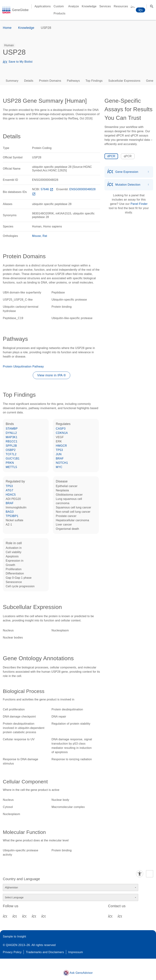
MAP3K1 (12, 437)
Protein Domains (50, 81)
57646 (47, 189)
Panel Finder (139, 204)
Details (29, 81)
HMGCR (61, 446)
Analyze (74, 6)
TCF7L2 (11, 454)
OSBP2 (11, 450)
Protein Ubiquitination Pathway (23, 366)
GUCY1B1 (13, 459)
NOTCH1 (62, 463)
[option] (9, 45)
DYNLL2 (11, 433)
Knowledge (89, 6)
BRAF (60, 459)
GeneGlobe (20, 10)
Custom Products (60, 10)
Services (105, 6)
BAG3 (10, 512)
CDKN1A (62, 433)
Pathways (73, 81)
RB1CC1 (12, 441)
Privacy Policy (12, 952)
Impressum (76, 952)
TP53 (59, 450)
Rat (45, 236)
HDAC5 (11, 495)
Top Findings (94, 81)
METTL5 (11, 467)
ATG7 (9, 490)
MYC (59, 467)
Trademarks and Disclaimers (45, 952)
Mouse (36, 236)
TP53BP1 (12, 516)
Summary (12, 81)
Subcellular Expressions (124, 81)
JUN (59, 454)
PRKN (10, 463)
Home (7, 28)
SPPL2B (11, 446)
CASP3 (61, 429)
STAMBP (12, 429)
